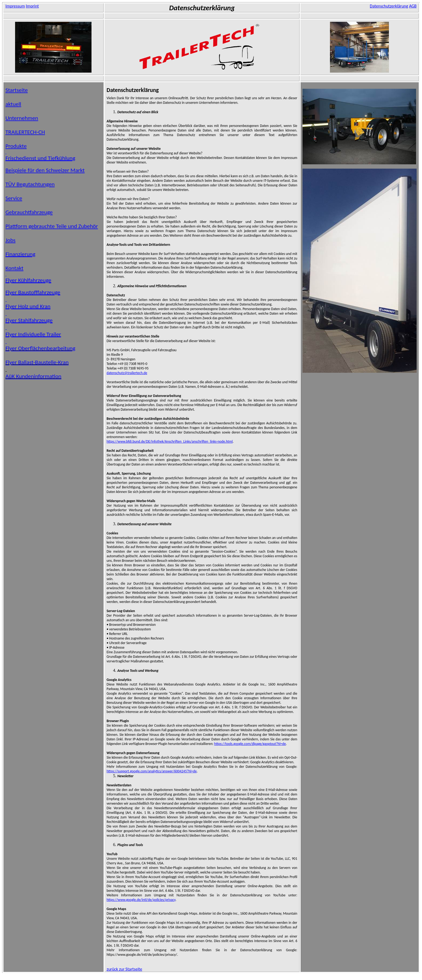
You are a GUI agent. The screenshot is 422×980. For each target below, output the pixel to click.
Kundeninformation (33, 376)
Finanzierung (20, 254)
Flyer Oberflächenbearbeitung (40, 348)
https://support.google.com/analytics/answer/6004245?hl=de (152, 771)
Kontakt (14, 268)
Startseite (17, 90)
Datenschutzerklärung (389, 6)
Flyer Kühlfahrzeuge (28, 280)
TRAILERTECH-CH (25, 132)
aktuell (13, 104)
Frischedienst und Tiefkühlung (40, 158)
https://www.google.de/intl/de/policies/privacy (141, 900)
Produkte (16, 146)
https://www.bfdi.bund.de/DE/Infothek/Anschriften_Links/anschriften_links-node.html (170, 441)
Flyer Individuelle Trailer (33, 334)
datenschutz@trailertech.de (127, 373)
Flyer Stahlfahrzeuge (29, 320)
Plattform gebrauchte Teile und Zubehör (52, 226)
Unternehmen (22, 118)
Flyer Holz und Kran (28, 306)
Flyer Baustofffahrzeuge (33, 292)
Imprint (32, 6)
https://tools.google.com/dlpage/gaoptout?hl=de (250, 744)
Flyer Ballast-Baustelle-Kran (37, 362)
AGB (413, 6)
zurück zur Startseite (124, 969)
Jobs (10, 240)
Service (14, 198)
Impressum (15, 6)
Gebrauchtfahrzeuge (29, 212)
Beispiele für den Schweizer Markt (45, 170)
